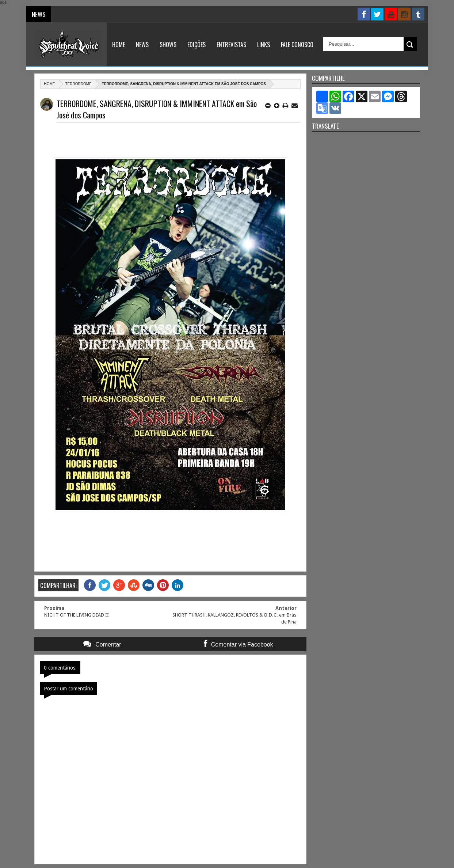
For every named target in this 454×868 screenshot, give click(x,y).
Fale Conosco (297, 45)
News (142, 45)
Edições (197, 45)
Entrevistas (231, 45)
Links (264, 45)
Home (119, 45)
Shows (168, 45)
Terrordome (79, 84)
